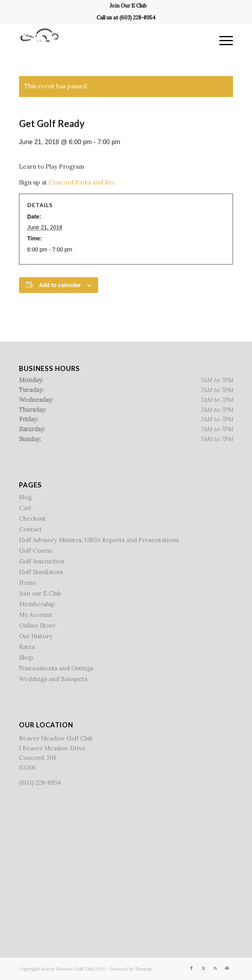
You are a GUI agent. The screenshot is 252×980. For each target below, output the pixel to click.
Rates (27, 647)
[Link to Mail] (227, 968)
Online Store (37, 625)
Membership (37, 604)
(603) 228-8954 (137, 18)
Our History (36, 636)
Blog (25, 497)
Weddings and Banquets (53, 679)
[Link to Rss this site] (215, 968)
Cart (25, 508)
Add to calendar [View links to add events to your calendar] (60, 285)
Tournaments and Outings (56, 668)
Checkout (32, 519)
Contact (30, 529)
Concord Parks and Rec (82, 182)
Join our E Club (40, 593)
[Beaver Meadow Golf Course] (105, 40)
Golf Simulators (41, 572)
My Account (36, 615)
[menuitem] (128, 6)
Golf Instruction (42, 561)
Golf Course (36, 551)
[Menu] (222, 40)
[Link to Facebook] (191, 968)
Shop (26, 657)
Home (28, 583)
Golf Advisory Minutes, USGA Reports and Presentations (99, 540)
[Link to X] (203, 968)
